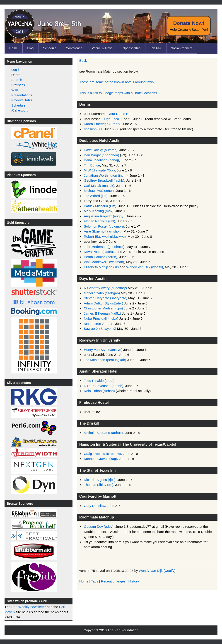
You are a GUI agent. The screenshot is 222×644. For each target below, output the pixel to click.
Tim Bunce (92, 165)
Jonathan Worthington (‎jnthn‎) (106, 175)
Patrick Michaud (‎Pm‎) (100, 206)
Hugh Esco (111, 119)
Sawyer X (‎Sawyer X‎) (100, 329)
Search (17, 80)
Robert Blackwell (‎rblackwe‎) (105, 236)
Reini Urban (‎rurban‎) (99, 391)
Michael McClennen (99, 191)
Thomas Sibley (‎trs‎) (99, 485)
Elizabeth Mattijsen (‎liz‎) (101, 267)
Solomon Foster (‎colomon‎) (104, 226)
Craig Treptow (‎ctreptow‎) (102, 454)
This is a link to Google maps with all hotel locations (118, 93)
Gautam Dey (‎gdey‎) (99, 526)
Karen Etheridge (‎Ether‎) (102, 124)
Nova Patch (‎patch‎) (98, 252)
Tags (95, 581)
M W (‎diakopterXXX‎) (99, 170)
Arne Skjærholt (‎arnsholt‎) (103, 231)
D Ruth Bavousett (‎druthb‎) (104, 386)
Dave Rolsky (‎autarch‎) (101, 150)
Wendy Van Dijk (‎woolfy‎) (145, 267)
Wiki (14, 90)
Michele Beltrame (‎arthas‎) (103, 433)
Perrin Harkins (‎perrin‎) (101, 257)
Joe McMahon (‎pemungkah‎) (105, 360)
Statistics (18, 85)
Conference (74, 48)
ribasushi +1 (93, 129)
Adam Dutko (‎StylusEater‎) (103, 303)
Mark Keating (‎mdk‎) (99, 211)
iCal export (19, 110)
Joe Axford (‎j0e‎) (96, 196)
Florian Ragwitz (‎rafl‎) (99, 221)
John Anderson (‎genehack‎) (104, 247)
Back (83, 61)
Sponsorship (132, 48)
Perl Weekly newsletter (29, 607)
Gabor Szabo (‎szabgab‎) (102, 293)
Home (13, 48)
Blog (30, 48)
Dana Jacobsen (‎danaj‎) (101, 160)
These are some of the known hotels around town (117, 82)
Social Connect (182, 48)
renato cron (92, 324)
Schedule (50, 48)
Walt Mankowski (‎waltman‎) (104, 262)
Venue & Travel (103, 48)
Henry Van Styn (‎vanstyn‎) (103, 350)
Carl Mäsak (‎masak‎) (99, 186)
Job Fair (156, 48)
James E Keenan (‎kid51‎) (102, 313)
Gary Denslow (94, 506)
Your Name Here (121, 114)
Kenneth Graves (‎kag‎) (100, 459)
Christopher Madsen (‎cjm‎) (103, 308)
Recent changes (113, 581)
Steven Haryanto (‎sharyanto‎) (106, 298)
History (134, 581)
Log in (16, 70)
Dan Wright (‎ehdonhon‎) (101, 155)
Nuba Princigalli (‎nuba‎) (101, 318)
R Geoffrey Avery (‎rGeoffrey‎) (105, 288)
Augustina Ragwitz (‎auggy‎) (104, 216)
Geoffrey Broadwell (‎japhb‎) (104, 180)
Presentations (22, 95)
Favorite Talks (22, 100)
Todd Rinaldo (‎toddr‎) (99, 381)
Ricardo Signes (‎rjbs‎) (100, 480)
